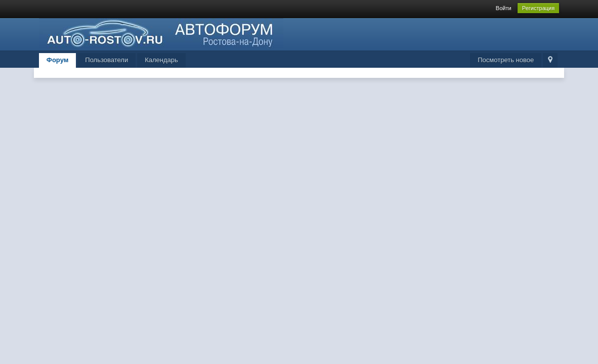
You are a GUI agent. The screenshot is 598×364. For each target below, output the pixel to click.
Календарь (161, 60)
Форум (57, 60)
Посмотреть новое (506, 60)
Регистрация (538, 8)
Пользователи (106, 60)
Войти (504, 8)
